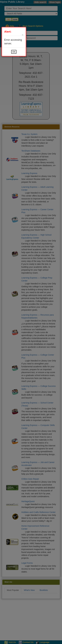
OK (14, 52)
